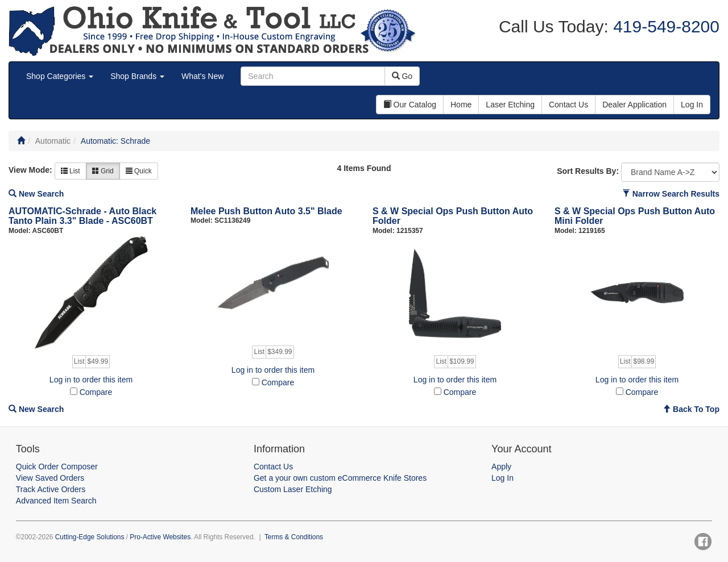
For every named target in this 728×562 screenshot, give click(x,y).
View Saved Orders (50, 478)
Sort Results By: (588, 171)
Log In (502, 478)
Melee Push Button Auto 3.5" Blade (266, 211)
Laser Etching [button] (510, 105)
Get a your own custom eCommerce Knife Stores (340, 478)
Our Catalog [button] (410, 105)
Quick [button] (139, 171)
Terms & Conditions (294, 537)
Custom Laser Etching (293, 489)
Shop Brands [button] (137, 76)
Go (402, 76)
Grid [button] (103, 171)
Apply (501, 467)
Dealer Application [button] (634, 105)
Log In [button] (692, 105)
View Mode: (30, 170)
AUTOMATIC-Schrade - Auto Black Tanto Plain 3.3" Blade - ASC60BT (82, 216)
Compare (96, 392)
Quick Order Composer (57, 467)
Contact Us (273, 467)
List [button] (71, 171)
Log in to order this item (91, 380)
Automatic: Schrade (115, 141)
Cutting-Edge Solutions (90, 537)
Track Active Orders (51, 489)
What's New (202, 76)
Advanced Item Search (56, 501)
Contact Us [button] (568, 105)
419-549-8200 (664, 26)
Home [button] (461, 105)
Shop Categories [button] (60, 76)
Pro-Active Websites (160, 537)
